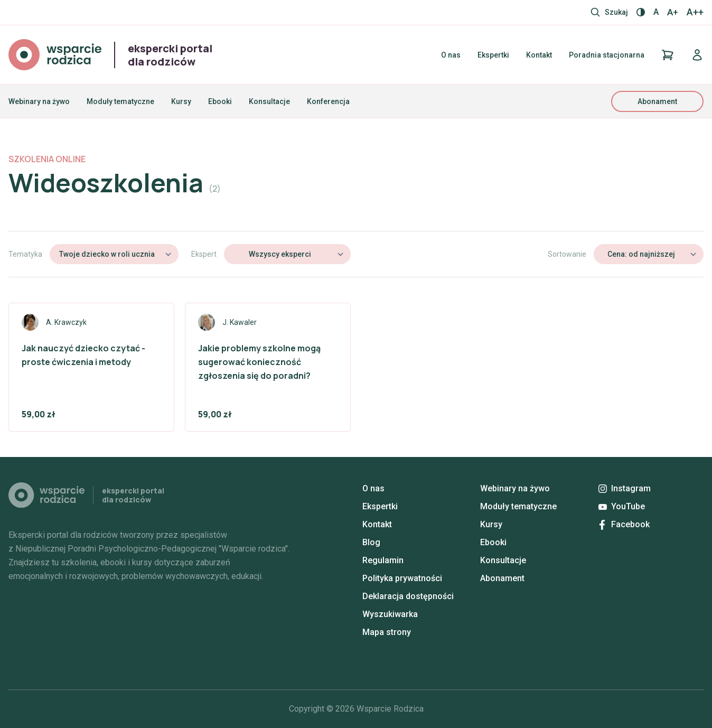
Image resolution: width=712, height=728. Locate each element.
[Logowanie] (697, 55)
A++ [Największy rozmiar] (695, 12)
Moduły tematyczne (120, 101)
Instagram (625, 488)
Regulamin (383, 560)
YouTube (622, 506)
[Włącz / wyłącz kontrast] (641, 12)
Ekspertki (493, 55)
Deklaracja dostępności (408, 596)
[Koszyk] (668, 55)
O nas (451, 55)
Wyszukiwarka (390, 614)
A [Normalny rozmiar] (656, 12)
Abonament (657, 101)
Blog (371, 542)
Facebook (625, 524)
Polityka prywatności (402, 578)
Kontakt (539, 55)
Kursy (181, 101)
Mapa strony (387, 632)
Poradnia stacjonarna (607, 55)
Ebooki (220, 101)
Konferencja (328, 101)
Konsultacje (269, 101)
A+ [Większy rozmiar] (673, 12)
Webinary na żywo (39, 101)
